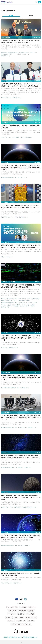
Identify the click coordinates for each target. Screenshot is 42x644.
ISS (16, 617)
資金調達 (20, 467)
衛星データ (32, 607)
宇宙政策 (31, 621)
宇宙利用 (9, 306)
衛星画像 (19, 54)
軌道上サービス (26, 54)
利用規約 (6, 637)
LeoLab (24, 299)
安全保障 (22, 306)
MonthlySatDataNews (26, 611)
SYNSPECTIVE (31, 617)
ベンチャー (12, 614)
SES (16, 545)
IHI (16, 299)
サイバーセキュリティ (16, 304)
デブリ (16, 217)
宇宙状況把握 (28, 137)
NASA (8, 300)
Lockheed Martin (35, 299)
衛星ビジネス (12, 54)
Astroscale (4, 52)
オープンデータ (5, 304)
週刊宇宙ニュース (6, 56)
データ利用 (30, 614)
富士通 (27, 306)
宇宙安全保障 (5, 54)
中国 (28, 304)
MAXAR (3, 300)
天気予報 (4, 306)
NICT (15, 300)
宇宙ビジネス (33, 52)
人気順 (31, 15)
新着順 (11, 15)
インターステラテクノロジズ (21, 624)
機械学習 (9, 617)
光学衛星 (32, 304)
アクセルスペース (9, 257)
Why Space (12, 611)
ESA (2, 299)
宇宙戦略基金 (21, 621)
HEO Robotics (11, 52)
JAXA (19, 299)
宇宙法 (22, 137)
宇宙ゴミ (27, 52)
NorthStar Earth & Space (7, 177)
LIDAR (28, 299)
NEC (12, 300)
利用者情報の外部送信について (31, 637)
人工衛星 (21, 52)
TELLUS (23, 607)
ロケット (11, 621)
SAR (21, 617)
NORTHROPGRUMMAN (24, 300)
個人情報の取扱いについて (15, 637)
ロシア (24, 304)
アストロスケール (9, 217)
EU (5, 299)
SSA (17, 52)
